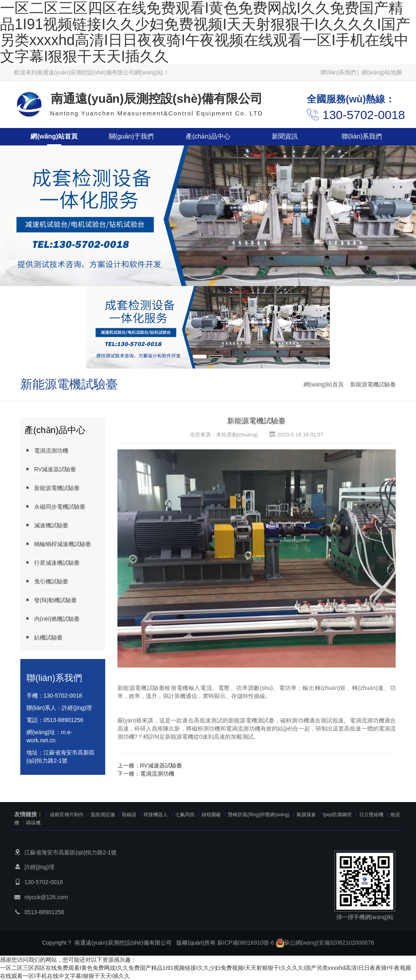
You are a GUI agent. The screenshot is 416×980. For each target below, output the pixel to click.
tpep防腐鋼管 (337, 815)
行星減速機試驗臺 (52, 563)
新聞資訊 (285, 136)
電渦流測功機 (46, 450)
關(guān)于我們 (131, 136)
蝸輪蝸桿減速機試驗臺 (58, 544)
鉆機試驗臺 (43, 637)
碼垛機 (33, 823)
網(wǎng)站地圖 (382, 72)
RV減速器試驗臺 (50, 469)
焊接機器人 (156, 815)
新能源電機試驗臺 (373, 384)
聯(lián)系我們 (338, 72)
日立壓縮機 (371, 815)
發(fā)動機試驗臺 (51, 600)
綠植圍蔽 (211, 815)
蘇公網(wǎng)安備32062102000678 (325, 943)
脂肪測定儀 (103, 815)
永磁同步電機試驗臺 (55, 506)
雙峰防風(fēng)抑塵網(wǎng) (259, 815)
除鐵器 (129, 815)
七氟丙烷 (185, 815)
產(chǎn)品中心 (208, 136)
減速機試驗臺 (46, 525)
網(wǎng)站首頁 (54, 136)
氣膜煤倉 (306, 815)
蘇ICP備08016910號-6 (246, 943)
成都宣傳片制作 (67, 815)
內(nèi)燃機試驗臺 (52, 619)
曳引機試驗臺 (46, 581)
